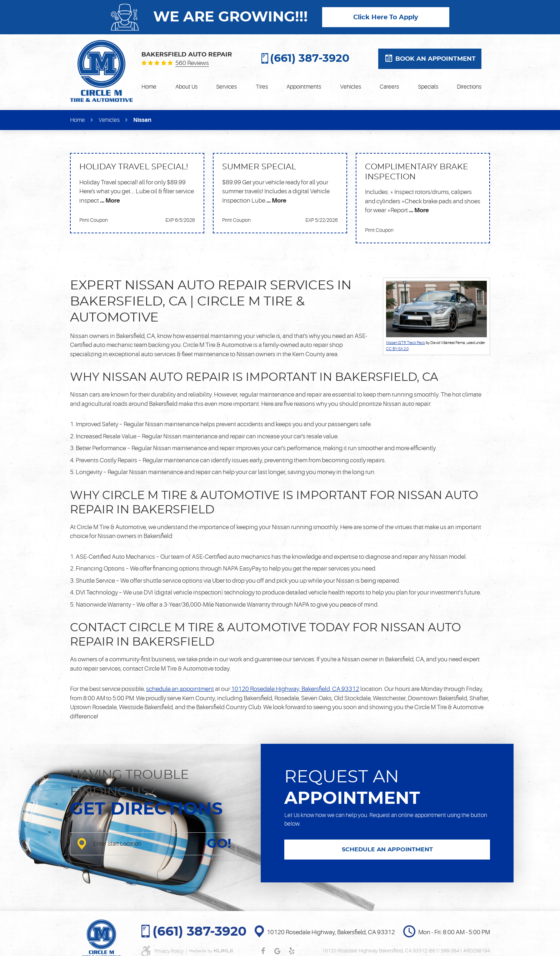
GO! (219, 844)
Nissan (142, 120)
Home (149, 87)
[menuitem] (149, 87)
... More (109, 201)
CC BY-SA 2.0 (397, 349)
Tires (262, 87)
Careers (389, 87)
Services (226, 87)
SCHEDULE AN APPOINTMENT (387, 850)
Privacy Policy (169, 951)
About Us (186, 87)
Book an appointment (436, 59)
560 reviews (192, 63)
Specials (428, 87)
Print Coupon (94, 220)
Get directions (146, 810)
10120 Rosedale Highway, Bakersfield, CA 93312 (295, 689)
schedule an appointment (180, 689)
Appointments (304, 87)
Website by (211, 951)
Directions (469, 87)
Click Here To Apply (386, 18)
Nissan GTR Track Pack (406, 343)
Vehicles (351, 87)
